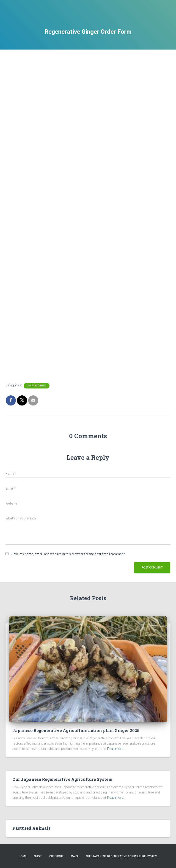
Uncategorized (37, 386)
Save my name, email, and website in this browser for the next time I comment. (68, 554)
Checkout (56, 856)
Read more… (116, 749)
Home (23, 856)
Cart (75, 856)
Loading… (79, 213)
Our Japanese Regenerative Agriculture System (62, 779)
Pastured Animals (31, 828)
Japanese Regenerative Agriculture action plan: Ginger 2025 (76, 730)
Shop (38, 856)
